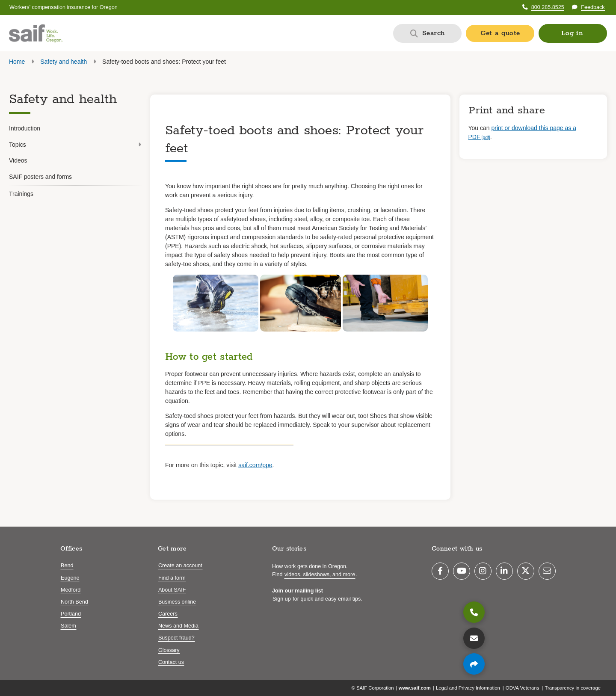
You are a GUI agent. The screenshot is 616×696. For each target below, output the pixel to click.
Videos (18, 160)
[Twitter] (526, 571)
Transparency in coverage (573, 688)
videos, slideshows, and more (320, 575)
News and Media (178, 626)
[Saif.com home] (36, 33)
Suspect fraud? (176, 638)
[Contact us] (474, 638)
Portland (71, 614)
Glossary (169, 650)
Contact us (171, 662)
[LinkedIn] (504, 571)
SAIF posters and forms (40, 177)
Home (17, 62)
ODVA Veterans (523, 688)
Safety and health (64, 62)
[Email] (547, 571)
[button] (573, 33)
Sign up (282, 599)
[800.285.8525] (474, 612)
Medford (71, 590)
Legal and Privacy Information (468, 688)
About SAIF (172, 590)
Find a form (172, 578)
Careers (168, 614)
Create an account (180, 566)
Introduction (25, 128)
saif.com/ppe (255, 465)
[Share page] (474, 664)
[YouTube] (462, 571)
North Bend (74, 602)
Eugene (70, 578)
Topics (75, 145)
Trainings (21, 194)
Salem (68, 626)
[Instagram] (483, 571)
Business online (177, 602)
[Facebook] (440, 571)
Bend (67, 566)
